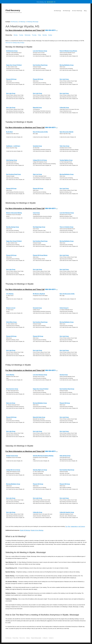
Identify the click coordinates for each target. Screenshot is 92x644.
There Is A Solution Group (66, 227)
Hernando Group (37, 308)
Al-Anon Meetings (77, 11)
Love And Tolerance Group (40, 51)
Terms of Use (22, 638)
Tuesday (21, 35)
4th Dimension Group (12, 51)
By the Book (9, 132)
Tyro (66, 526)
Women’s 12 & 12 (11, 308)
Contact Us (51, 638)
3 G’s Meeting (10, 294)
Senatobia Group (37, 146)
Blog (85, 11)
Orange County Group (12, 456)
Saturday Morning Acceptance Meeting (43, 456)
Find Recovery (13, 10)
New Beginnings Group (39, 227)
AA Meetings (57, 11)
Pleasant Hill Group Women (40, 255)
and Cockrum (82, 526)
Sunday (50, 35)
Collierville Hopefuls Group (67, 512)
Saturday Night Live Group (40, 470)
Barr (69, 526)
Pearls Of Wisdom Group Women (68, 51)
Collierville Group (64, 108)
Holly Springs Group (12, 160)
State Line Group (37, 174)
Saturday (45, 35)
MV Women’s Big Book (39, 294)
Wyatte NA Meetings (25, 530)
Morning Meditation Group (67, 65)
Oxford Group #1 (64, 308)
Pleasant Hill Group (11, 79)
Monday (16, 35)
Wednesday (28, 35)
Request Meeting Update (36, 638)
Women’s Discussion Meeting (14, 213)
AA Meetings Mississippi (32, 22)
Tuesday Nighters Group (66, 160)
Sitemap (28, 638)
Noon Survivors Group (12, 389)
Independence (74, 526)
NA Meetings (67, 11)
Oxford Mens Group (11, 322)
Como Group (36, 213)
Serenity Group (64, 375)
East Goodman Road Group (40, 65)
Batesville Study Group (39, 417)
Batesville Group (37, 108)
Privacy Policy (15, 638)
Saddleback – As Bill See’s (13, 146)
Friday (39, 35)
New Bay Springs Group (13, 227)
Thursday (34, 35)
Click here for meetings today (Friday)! (15, 43)
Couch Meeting (10, 375)
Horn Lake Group (64, 79)
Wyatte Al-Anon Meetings (37, 530)
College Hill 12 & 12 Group (40, 160)
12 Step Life (45, 638)
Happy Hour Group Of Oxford (14, 65)
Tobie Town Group (64, 146)
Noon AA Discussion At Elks (40, 132)
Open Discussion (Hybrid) (66, 132)
